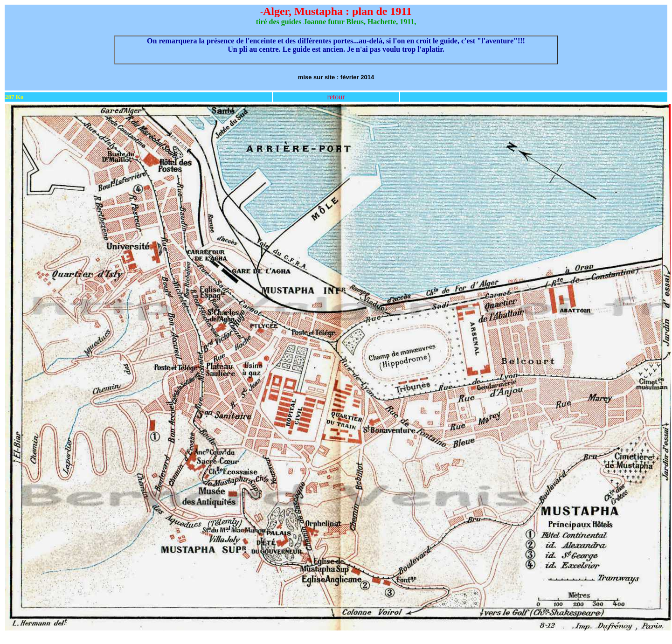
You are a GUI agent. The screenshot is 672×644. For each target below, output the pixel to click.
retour (336, 97)
